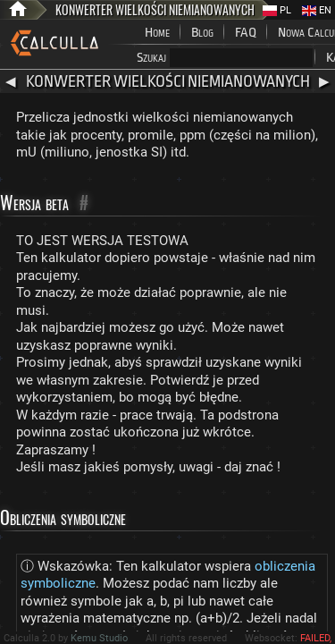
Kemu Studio (99, 638)
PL (277, 10)
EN (317, 10)
